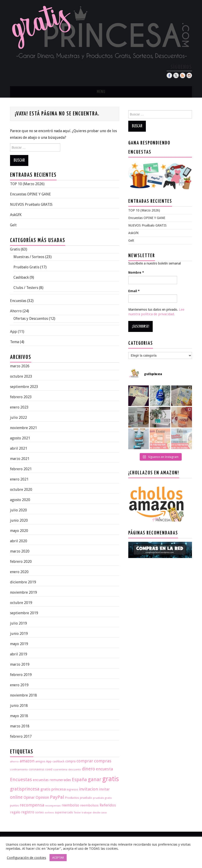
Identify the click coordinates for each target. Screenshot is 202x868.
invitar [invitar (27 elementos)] (104, 789)
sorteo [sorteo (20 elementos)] (39, 812)
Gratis (15, 249)
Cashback (21, 277)
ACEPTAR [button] (58, 858)
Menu (101, 92)
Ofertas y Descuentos (31, 319)
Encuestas (18, 301)
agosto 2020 (20, 500)
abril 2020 (19, 541)
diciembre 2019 (23, 582)
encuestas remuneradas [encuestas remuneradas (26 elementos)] (52, 780)
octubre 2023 (21, 376)
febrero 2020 (21, 562)
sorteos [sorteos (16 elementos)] (49, 813)
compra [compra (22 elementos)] (70, 761)
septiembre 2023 (24, 387)
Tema (14, 342)
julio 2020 (18, 510)
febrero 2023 (21, 397)
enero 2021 (19, 479)
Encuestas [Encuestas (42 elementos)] (21, 780)
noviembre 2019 (24, 592)
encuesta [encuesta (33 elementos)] (104, 769)
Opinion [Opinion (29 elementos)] (42, 797)
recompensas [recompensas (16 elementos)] (53, 806)
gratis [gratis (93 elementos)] (111, 779)
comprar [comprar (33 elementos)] (85, 761)
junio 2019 (19, 634)
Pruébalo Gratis (26, 267)
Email (134, 291)
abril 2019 (19, 654)
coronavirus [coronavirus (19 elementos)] (37, 769)
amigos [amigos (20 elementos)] (40, 761)
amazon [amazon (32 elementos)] (27, 761)
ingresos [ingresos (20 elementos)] (72, 789)
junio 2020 (19, 520)
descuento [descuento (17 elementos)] (75, 769)
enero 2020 (19, 572)
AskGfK (16, 215)
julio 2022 (18, 418)
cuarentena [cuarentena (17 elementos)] (60, 769)
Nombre (136, 272)
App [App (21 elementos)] (49, 761)
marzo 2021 (20, 459)
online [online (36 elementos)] (16, 797)
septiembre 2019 (24, 613)
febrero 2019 (21, 675)
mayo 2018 (19, 716)
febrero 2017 (21, 736)
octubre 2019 (21, 603)
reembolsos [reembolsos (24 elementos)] (89, 805)
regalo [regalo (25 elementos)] (15, 812)
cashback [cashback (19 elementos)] (58, 761)
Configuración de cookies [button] (26, 858)
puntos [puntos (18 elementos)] (14, 806)
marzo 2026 (20, 366)
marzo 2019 (20, 664)
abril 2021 (19, 448)
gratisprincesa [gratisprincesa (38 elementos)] (25, 789)
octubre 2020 (21, 490)
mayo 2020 (19, 531)
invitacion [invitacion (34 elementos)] (88, 789)
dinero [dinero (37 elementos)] (88, 769)
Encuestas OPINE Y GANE (30, 194)
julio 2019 (18, 623)
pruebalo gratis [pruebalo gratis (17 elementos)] (102, 798)
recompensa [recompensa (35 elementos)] (32, 805)
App (13, 332)
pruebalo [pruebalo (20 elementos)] (86, 798)
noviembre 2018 (24, 695)
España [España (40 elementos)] (79, 780)
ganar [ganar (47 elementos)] (95, 779)
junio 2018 (19, 706)
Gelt (13, 225)
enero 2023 (19, 407)
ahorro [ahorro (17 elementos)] (14, 761)
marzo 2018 (20, 726)
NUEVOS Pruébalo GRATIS (31, 204)
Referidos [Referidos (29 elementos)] (108, 805)
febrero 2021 (21, 469)
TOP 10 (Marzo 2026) (27, 184)
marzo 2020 (20, 551)
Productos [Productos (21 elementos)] (72, 798)
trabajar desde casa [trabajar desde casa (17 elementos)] (94, 812)
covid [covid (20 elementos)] (49, 769)
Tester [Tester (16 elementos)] (77, 813)
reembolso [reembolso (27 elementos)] (70, 805)
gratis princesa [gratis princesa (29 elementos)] (53, 789)
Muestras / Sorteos (29, 257)
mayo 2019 (19, 644)
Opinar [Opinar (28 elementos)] (29, 797)
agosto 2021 (20, 438)
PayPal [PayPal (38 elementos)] (57, 797)
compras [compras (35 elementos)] (103, 761)
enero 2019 (19, 685)
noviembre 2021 (24, 428)
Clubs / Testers (26, 288)
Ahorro (16, 311)
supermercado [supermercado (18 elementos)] (64, 812)
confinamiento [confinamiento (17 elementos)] (19, 769)
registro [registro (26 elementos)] (28, 812)
